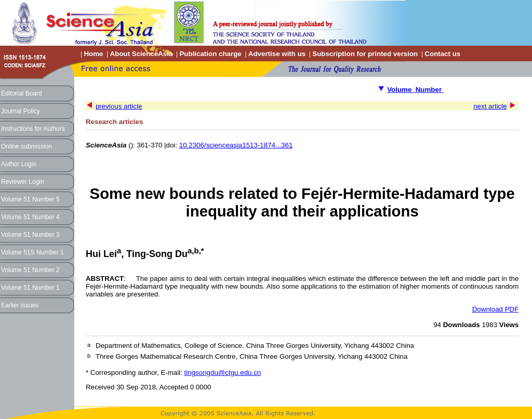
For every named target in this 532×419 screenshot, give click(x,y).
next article (490, 106)
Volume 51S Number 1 (32, 252)
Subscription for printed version (365, 54)
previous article (119, 106)
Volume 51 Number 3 (30, 235)
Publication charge (210, 54)
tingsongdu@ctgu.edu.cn (223, 373)
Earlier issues (20, 305)
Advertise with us (277, 54)
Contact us (442, 54)
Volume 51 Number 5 (30, 199)
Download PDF (496, 309)
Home (93, 54)
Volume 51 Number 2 (30, 270)
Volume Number (415, 90)
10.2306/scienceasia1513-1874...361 (236, 145)
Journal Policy (21, 111)
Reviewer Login (23, 182)
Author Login (19, 164)
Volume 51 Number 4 (30, 217)
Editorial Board (22, 93)
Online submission (26, 146)
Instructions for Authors (33, 129)
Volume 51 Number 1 (30, 288)
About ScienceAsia (142, 54)
